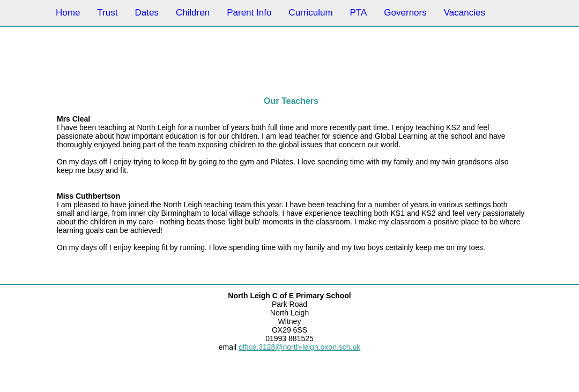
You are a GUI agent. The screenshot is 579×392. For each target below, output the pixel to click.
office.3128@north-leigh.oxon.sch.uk (299, 347)
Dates (146, 13)
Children (193, 13)
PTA (359, 13)
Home (68, 13)
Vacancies (465, 13)
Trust (107, 13)
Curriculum (310, 13)
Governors (405, 13)
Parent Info (249, 13)
